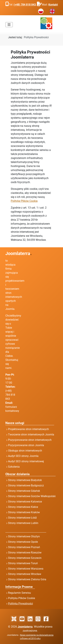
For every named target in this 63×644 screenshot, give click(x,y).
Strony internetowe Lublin (23, 523)
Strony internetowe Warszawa (26, 569)
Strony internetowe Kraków (24, 512)
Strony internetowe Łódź (22, 518)
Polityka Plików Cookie (22, 598)
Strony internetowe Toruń (23, 563)
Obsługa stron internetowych (25, 451)
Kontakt (53, 5)
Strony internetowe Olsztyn (24, 536)
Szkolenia (14, 467)
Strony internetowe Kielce (23, 507)
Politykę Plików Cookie (24, 201)
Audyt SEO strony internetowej (26, 461)
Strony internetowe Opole (23, 542)
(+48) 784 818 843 (25, 5)
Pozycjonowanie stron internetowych (30, 440)
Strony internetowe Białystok (25, 480)
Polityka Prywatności (20, 604)
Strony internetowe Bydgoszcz (26, 485)
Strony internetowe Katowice (25, 502)
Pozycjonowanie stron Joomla (26, 445)
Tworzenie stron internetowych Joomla (31, 435)
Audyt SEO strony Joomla (23, 456)
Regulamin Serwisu (19, 593)
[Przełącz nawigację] (9, 25)
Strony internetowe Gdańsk (24, 491)
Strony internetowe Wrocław (25, 574)
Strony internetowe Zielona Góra (27, 579)
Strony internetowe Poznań (24, 547)
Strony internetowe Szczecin (25, 558)
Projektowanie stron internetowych (28, 429)
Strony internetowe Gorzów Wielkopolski (32, 496)
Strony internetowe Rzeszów (25, 553)
